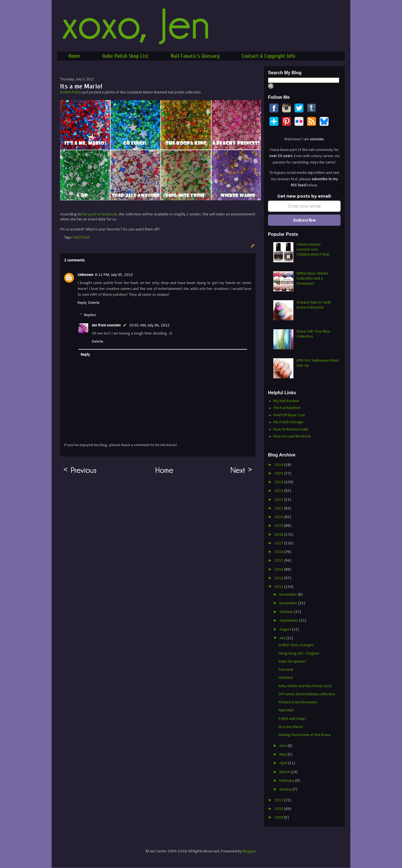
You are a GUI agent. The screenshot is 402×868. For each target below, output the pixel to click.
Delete (94, 303)
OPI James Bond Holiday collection (307, 694)
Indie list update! (293, 662)
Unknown (85, 275)
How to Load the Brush (292, 437)
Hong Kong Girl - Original (299, 654)
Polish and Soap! (292, 719)
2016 (279, 552)
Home (74, 56)
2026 (279, 465)
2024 (279, 482)
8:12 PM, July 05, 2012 (114, 275)
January (286, 789)
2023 (279, 491)
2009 (279, 818)
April (284, 763)
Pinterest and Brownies (298, 702)
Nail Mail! (286, 710)
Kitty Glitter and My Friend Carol (305, 686)
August (286, 630)
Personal (286, 670)
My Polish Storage (288, 422)
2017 (279, 543)
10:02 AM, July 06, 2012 (149, 325)
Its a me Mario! (291, 727)
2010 (279, 809)
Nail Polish (82, 238)
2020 (279, 517)
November (289, 603)
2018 (279, 535)
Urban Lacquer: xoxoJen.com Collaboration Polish (313, 250)
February (287, 781)
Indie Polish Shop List (125, 56)
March (285, 772)
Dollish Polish (71, 92)
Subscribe (304, 220)
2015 (279, 561)
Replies (90, 315)
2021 (279, 508)
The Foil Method (287, 408)
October (287, 612)
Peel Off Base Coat (289, 415)
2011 (279, 800)
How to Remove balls (291, 430)
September (289, 621)
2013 (279, 578)
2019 (279, 526)
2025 (279, 474)
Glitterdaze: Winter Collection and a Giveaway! (313, 279)
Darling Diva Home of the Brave (305, 735)
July (283, 638)
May (283, 755)
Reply (82, 303)
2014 (279, 570)
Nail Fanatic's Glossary (195, 56)
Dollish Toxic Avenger (296, 645)
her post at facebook (100, 214)
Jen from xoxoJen (106, 325)
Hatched (286, 678)
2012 (279, 587)
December (289, 595)
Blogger (249, 851)
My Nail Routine (286, 401)
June (283, 746)
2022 (279, 500)
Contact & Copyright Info (268, 56)
